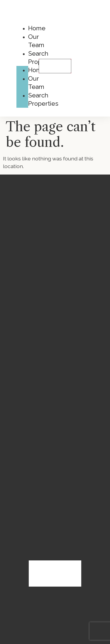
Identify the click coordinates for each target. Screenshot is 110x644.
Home (37, 28)
